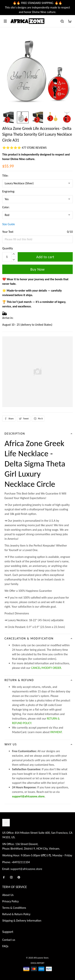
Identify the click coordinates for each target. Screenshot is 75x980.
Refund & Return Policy (16, 914)
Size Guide (9, 224)
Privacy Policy (11, 901)
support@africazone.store (28, 796)
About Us (8, 895)
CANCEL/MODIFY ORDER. (46, 668)
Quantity (8, 248)
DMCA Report (37, 963)
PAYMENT (56, 732)
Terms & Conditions (14, 908)
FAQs (5, 946)
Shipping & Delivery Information (22, 921)
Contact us (9, 940)
